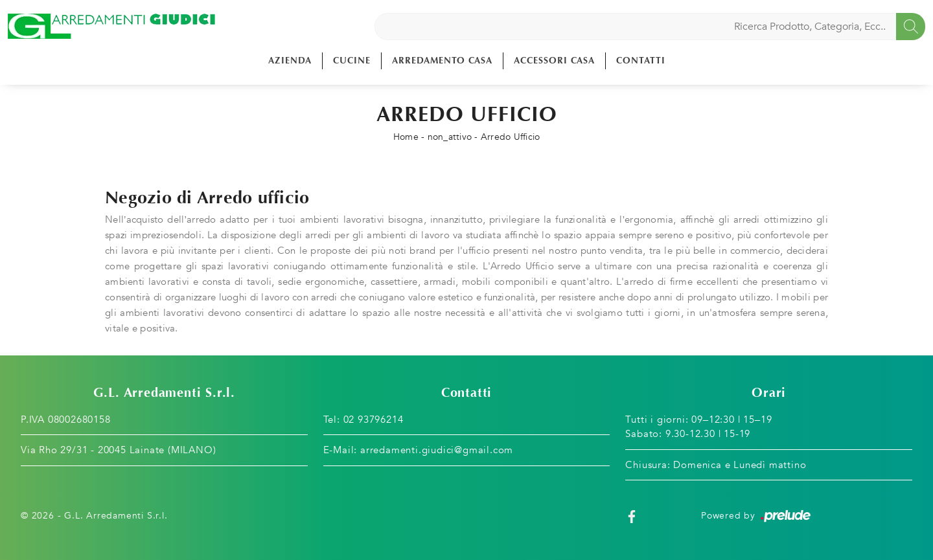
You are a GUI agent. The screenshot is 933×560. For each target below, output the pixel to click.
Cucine (352, 61)
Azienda (290, 61)
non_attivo (450, 137)
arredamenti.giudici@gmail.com (437, 450)
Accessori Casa (554, 61)
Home (406, 137)
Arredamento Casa (442, 61)
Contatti (641, 61)
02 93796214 (374, 420)
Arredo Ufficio (511, 137)
